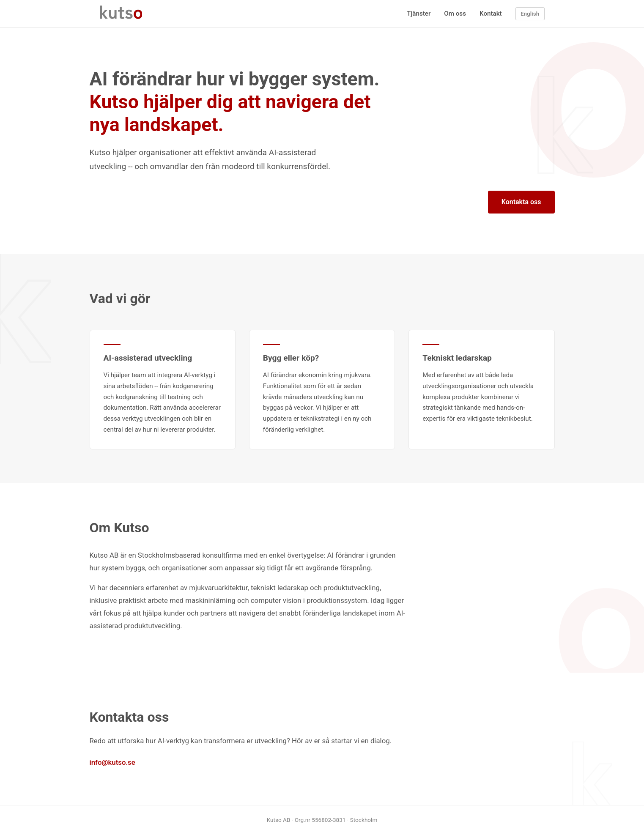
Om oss (455, 14)
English (530, 14)
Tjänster (419, 14)
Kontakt (491, 14)
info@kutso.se (112, 762)
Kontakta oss (521, 202)
